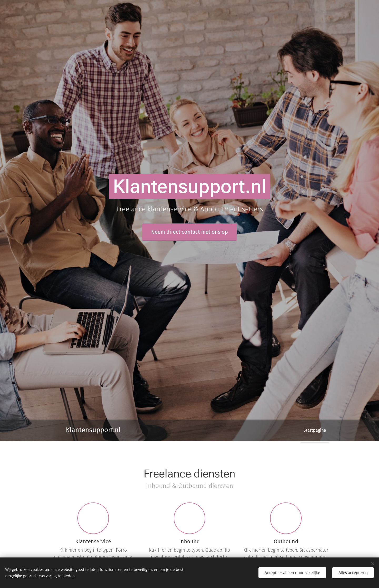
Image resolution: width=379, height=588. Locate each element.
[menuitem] (313, 430)
